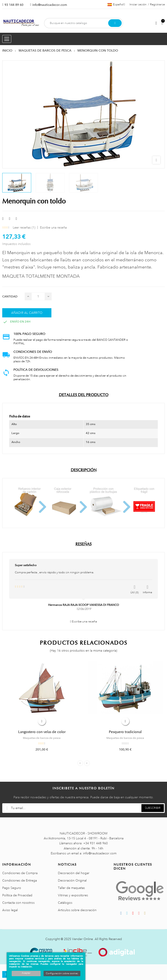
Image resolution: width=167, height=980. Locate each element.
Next (87, 763)
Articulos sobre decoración (77, 910)
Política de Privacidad (17, 895)
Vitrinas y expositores (73, 895)
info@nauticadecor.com (50, 5)
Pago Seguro (12, 888)
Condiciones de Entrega (20, 880)
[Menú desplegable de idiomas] (116, 4)
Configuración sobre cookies (62, 973)
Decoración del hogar (74, 873)
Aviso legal (10, 910)
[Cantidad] (38, 296)
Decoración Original (72, 880)
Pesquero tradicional (125, 732)
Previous (80, 763)
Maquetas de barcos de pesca (42, 738)
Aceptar (26, 973)
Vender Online (82, 939)
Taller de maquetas (71, 888)
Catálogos (65, 903)
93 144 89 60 (14, 5)
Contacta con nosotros (18, 903)
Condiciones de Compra (20, 873)
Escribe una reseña (53, 227)
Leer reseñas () (24, 227)
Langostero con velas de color (42, 732)
